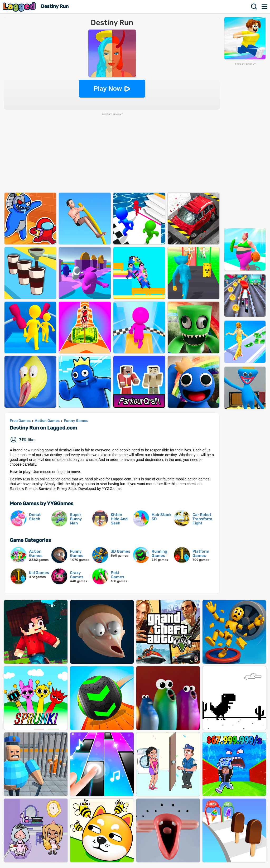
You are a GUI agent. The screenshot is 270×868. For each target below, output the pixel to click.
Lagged (20, 7)
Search (254, 7)
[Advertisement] (245, 145)
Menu (265, 7)
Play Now (108, 88)
